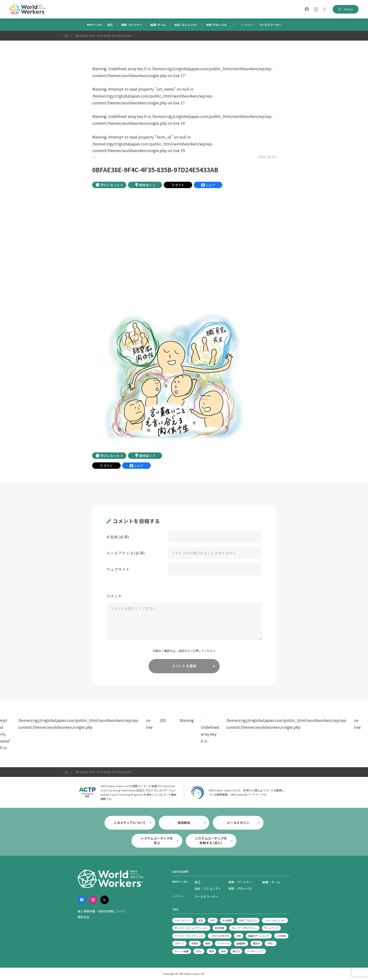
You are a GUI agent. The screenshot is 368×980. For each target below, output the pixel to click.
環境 (211, 951)
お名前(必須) (118, 537)
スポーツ (179, 943)
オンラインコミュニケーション (191, 928)
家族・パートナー (132, 25)
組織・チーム (158, 25)
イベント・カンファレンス (189, 936)
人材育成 (281, 936)
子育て (271, 943)
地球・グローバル (216, 25)
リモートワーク (183, 920)
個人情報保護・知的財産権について (101, 911)
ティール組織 (182, 951)
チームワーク (271, 928)
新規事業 (220, 928)
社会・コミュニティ (186, 25)
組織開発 (241, 943)
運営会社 (83, 917)
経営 (201, 920)
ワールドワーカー (270, 25)
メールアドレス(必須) (126, 553)
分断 (239, 936)
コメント (114, 596)
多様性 (195, 943)
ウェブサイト (118, 569)
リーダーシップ (255, 951)
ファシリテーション (275, 920)
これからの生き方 (220, 936)
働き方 (236, 951)
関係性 (256, 943)
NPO (213, 920)
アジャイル (223, 943)
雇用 (208, 943)
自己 (110, 25)
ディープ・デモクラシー (244, 928)
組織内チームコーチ (259, 936)
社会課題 (227, 920)
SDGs (199, 951)
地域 (223, 951)
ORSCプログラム (248, 920)
